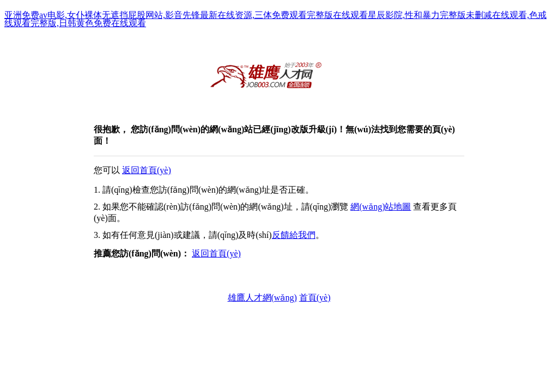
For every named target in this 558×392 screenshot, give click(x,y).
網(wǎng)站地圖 (381, 207)
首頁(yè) (315, 298)
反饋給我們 (294, 235)
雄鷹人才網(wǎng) (262, 298)
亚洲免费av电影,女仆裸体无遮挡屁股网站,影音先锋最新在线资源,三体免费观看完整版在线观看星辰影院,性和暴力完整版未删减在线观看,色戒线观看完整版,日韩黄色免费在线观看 (275, 19)
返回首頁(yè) (147, 170)
